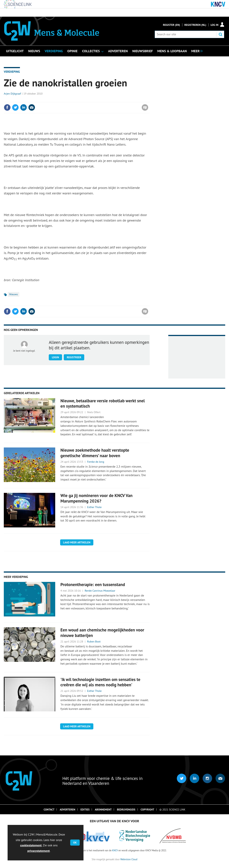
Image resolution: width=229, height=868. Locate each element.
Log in (214, 25)
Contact (49, 810)
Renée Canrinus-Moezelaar (100, 591)
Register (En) (172, 25)
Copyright (147, 810)
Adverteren (68, 810)
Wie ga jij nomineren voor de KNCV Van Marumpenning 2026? (97, 498)
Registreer (74, 357)
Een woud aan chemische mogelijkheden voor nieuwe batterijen (102, 633)
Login (55, 357)
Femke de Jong (96, 462)
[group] (196, 51)
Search (220, 34)
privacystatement (39, 851)
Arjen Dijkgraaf (12, 94)
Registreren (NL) (195, 25)
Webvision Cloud (129, 859)
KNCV (115, 850)
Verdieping (12, 72)
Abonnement (103, 810)
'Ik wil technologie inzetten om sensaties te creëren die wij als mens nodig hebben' (100, 682)
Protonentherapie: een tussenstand (93, 584)
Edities (85, 810)
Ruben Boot (94, 642)
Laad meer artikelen (77, 542)
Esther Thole (94, 507)
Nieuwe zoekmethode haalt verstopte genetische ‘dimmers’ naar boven (95, 453)
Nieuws (14, 294)
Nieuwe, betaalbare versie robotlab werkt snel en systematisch (103, 403)
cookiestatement (31, 845)
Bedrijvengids (126, 810)
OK (75, 843)
